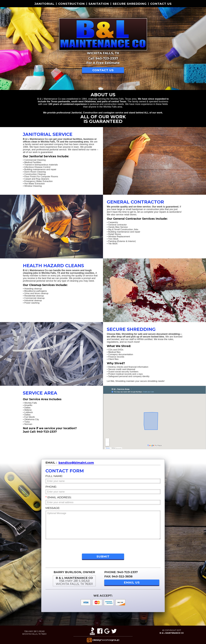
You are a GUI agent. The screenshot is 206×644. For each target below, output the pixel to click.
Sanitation (99, 4)
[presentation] (65, 546)
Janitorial (44, 4)
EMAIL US (132, 582)
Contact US (161, 4)
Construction (71, 4)
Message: (53, 508)
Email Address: (58, 497)
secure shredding (130, 4)
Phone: (51, 487)
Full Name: (54, 476)
